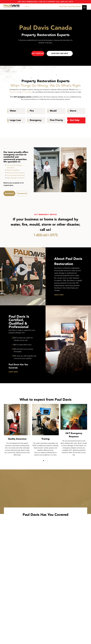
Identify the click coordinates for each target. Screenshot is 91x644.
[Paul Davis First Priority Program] (56, 120)
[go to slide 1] (43, 461)
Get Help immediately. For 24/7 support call (39, 2)
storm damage (27, 92)
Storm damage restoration (16, 175)
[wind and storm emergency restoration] (76, 111)
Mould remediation (13, 170)
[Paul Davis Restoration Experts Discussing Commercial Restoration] (74, 170)
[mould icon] (56, 111)
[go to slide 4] (48, 461)
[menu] (84, 7)
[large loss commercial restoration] (16, 120)
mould (17, 92)
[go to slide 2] (45, 461)
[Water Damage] (16, 111)
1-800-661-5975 (45, 235)
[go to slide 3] (46, 461)
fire (80, 90)
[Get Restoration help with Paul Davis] (76, 120)
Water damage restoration (16, 178)
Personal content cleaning (16, 173)
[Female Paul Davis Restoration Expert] (47, 170)
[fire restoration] (36, 111)
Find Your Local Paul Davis (70, 7)
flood (12, 92)
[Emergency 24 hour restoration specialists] (36, 120)
